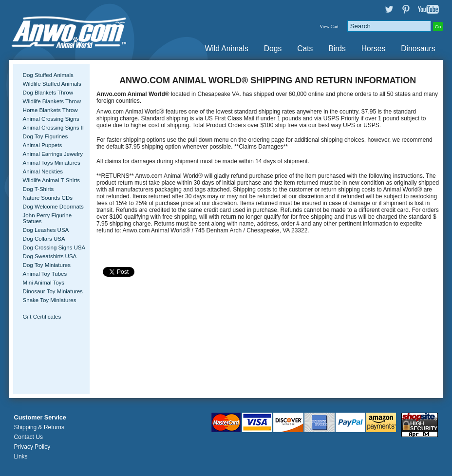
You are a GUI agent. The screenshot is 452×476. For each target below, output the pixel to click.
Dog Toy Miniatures (47, 265)
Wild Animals (227, 48)
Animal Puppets (43, 145)
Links (21, 457)
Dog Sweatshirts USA (50, 256)
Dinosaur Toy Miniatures (53, 291)
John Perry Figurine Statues (47, 218)
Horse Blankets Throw (50, 110)
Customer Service (40, 418)
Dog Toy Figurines (46, 136)
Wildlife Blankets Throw (52, 101)
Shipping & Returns (39, 427)
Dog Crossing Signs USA (54, 248)
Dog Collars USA (44, 239)
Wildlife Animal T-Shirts (52, 180)
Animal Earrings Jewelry (53, 154)
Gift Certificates (42, 317)
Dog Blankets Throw (48, 93)
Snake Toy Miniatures (50, 300)
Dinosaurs (418, 48)
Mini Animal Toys (44, 283)
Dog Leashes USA (46, 230)
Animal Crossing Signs (51, 119)
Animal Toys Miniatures (52, 163)
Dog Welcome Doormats (53, 207)
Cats (305, 48)
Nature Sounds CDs (48, 198)
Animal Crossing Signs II (53, 128)
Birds (337, 48)
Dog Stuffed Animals (48, 75)
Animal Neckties (43, 171)
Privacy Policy (32, 447)
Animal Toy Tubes (45, 274)
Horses (373, 48)
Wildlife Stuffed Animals (52, 84)
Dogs (273, 48)
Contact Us (28, 437)
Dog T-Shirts (38, 189)
